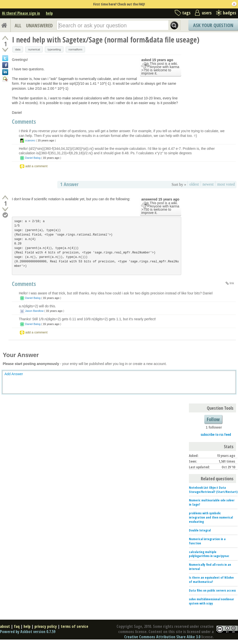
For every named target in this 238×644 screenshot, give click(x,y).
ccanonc (30, 140)
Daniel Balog (33, 158)
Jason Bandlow (34, 311)
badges (230, 13)
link (232, 283)
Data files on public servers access (212, 590)
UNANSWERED (39, 25)
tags (186, 13)
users (207, 13)
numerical (34, 49)
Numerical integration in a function (207, 541)
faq (17, 626)
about (5, 626)
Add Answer (14, 374)
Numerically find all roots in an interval (210, 567)
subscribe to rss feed (216, 434)
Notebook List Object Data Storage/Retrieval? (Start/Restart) (213, 490)
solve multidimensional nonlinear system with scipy (211, 601)
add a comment (36, 166)
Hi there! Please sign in (21, 13)
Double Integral (200, 530)
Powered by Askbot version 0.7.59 (28, 632)
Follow (213, 419)
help (49, 13)
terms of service (74, 626)
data (18, 49)
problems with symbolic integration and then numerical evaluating (211, 517)
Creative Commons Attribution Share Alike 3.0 (162, 637)
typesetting (54, 49)
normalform (75, 49)
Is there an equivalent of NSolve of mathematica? (211, 580)
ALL (18, 25)
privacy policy (46, 626)
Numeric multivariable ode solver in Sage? (212, 502)
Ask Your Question (213, 25)
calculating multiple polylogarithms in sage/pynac (209, 554)
